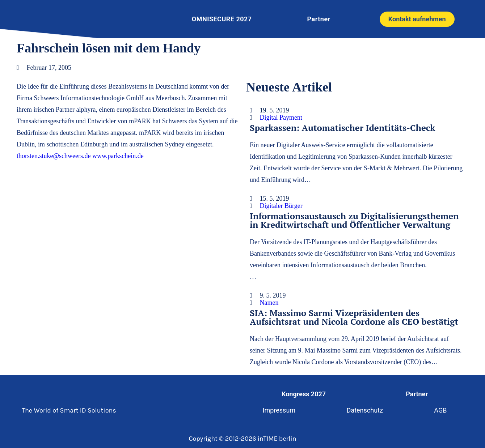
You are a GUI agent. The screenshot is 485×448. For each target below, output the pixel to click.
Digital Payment (281, 118)
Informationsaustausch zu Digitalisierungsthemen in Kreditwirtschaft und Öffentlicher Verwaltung (354, 220)
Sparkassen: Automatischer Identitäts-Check (342, 128)
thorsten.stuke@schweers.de (54, 156)
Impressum (278, 410)
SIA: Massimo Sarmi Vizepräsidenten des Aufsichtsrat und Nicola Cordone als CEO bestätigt (354, 317)
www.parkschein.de (118, 156)
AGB (442, 410)
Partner (319, 19)
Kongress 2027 (303, 394)
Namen (269, 303)
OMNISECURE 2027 (222, 19)
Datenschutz (365, 410)
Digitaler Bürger (281, 206)
